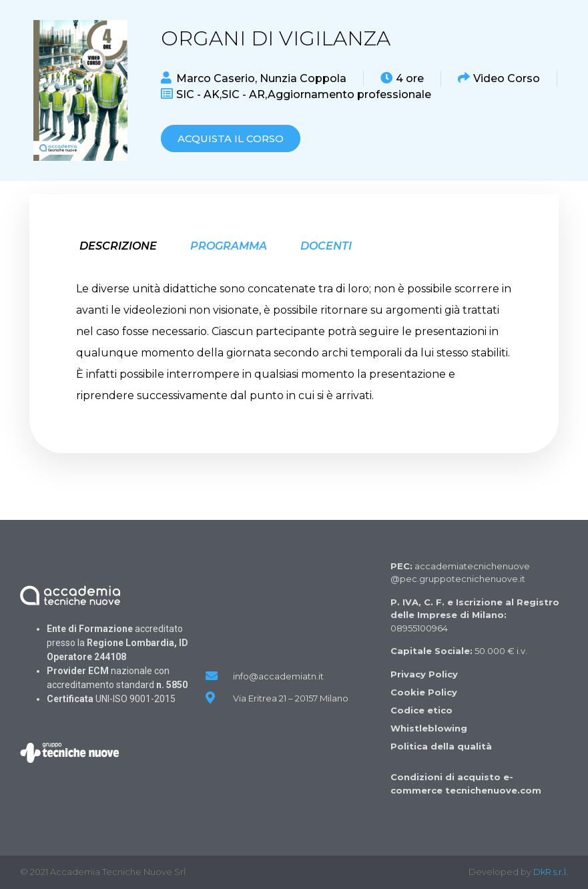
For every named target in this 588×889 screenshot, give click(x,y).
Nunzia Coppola (303, 78)
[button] (231, 138)
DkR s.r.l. (551, 872)
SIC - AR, (245, 94)
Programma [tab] (229, 246)
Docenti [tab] (326, 246)
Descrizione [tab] (118, 246)
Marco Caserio (216, 78)
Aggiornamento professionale (349, 94)
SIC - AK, (199, 94)
